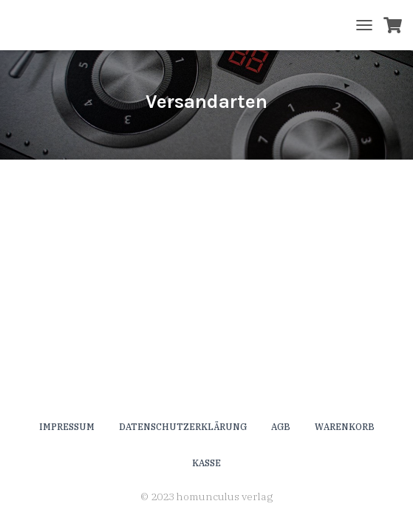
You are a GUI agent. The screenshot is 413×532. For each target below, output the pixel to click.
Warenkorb (345, 427)
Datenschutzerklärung (183, 427)
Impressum (67, 427)
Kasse (206, 463)
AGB (281, 427)
